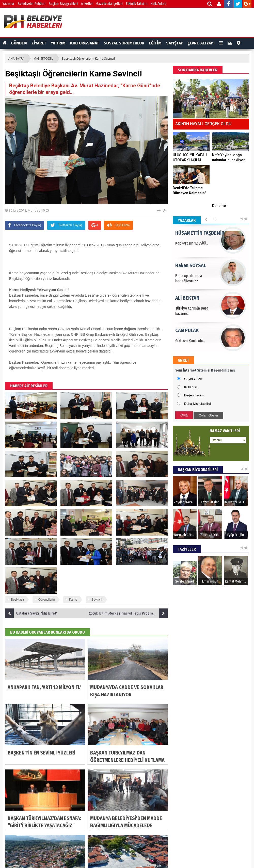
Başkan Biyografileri (63, 4)
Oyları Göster (208, 415)
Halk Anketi (158, 4)
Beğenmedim (194, 395)
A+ (159, 210)
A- (165, 210)
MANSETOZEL (43, 59)
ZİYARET (39, 43)
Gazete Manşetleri (109, 4)
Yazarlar (9, 4)
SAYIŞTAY (174, 43)
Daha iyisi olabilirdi (198, 404)
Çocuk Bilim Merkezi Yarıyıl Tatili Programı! (128, 613)
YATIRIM (58, 43)
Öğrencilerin (47, 600)
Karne (73, 600)
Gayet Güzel (193, 379)
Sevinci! (97, 600)
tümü (244, 219)
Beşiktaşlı (17, 600)
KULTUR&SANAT (85, 43)
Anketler (87, 4)
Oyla (184, 415)
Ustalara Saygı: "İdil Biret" (31, 613)
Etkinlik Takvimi (137, 4)
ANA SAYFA (16, 59)
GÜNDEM (19, 43)
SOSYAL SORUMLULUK (124, 43)
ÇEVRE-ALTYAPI (201, 43)
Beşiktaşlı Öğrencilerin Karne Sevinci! (88, 59)
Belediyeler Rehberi (32, 4)
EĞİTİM (155, 43)
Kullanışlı (191, 387)
